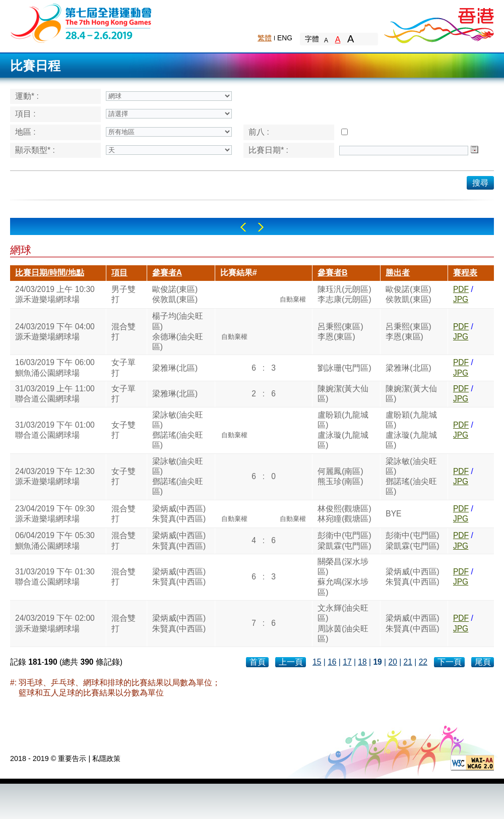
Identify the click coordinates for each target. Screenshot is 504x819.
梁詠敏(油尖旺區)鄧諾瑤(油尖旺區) (178, 430)
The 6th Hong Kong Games (81, 22)
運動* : (27, 96)
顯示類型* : (35, 150)
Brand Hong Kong (438, 23)
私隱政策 (106, 758)
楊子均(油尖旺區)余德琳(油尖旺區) (178, 331)
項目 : (25, 114)
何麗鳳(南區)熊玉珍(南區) (340, 476)
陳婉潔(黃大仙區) (343, 394)
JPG (461, 299)
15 (317, 662)
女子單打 (123, 367)
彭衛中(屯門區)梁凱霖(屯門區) (344, 540)
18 (362, 662)
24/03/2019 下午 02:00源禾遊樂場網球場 (55, 623)
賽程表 (465, 273)
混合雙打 (123, 332)
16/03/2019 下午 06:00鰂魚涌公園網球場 (55, 367)
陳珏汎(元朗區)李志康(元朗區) (344, 294)
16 (332, 662)
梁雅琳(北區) (175, 368)
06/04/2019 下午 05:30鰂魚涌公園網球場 (55, 540)
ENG (285, 38)
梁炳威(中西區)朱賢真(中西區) (179, 514)
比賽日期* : (268, 150)
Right (261, 227)
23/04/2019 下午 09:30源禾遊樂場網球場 (55, 514)
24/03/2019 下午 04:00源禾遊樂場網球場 (55, 332)
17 (347, 662)
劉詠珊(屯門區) (344, 368)
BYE (393, 514)
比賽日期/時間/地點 (50, 273)
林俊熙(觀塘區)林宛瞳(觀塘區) (344, 514)
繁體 (265, 38)
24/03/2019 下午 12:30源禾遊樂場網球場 (55, 476)
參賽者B (332, 273)
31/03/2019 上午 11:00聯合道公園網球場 (55, 394)
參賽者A (167, 273)
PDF (461, 289)
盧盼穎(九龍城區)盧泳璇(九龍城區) (343, 430)
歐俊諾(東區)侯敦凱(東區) (175, 294)
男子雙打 (123, 294)
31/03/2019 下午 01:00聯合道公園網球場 (55, 430)
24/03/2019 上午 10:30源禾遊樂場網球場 (55, 294)
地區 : (25, 132)
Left (243, 227)
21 (408, 662)
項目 (119, 273)
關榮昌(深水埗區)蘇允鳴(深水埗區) (343, 577)
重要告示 (72, 758)
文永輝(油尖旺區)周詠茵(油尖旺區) (343, 623)
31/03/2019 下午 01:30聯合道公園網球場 (55, 577)
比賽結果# (239, 273)
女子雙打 (123, 430)
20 (392, 662)
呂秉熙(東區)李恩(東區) (340, 332)
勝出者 (398, 273)
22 (423, 662)
